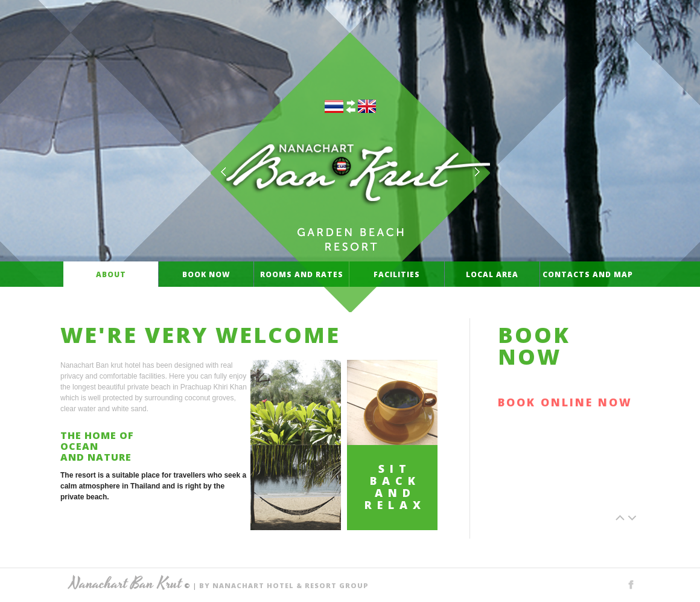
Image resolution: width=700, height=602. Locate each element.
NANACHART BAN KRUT (350, 168)
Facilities (397, 274)
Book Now (206, 274)
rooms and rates (301, 274)
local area (492, 274)
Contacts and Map (587, 274)
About (111, 274)
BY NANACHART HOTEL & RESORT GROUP (284, 585)
